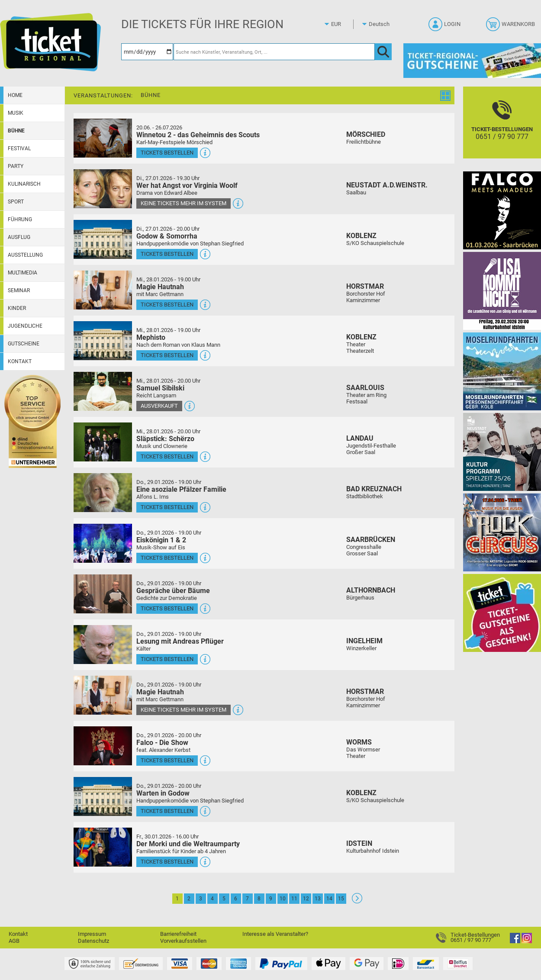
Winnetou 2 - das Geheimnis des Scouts (198, 135)
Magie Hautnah (160, 287)
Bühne (16, 131)
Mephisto (151, 337)
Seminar (19, 290)
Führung (20, 219)
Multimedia (23, 273)
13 (318, 899)
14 (329, 899)
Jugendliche (25, 326)
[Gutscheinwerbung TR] (502, 613)
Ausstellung (25, 255)
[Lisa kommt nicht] (502, 291)
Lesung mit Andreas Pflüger (180, 641)
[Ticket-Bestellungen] (502, 130)
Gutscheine (24, 344)
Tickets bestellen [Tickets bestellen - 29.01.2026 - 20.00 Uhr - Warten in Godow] (167, 811)
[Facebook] (515, 941)
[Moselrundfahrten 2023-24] (502, 371)
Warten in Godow (163, 793)
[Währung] (344, 24)
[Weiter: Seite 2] (357, 901)
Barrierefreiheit (178, 934)
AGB (14, 941)
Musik (16, 113)
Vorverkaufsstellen (183, 941)
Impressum (92, 934)
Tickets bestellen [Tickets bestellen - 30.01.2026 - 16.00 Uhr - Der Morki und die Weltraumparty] (167, 862)
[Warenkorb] (511, 27)
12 (306, 899)
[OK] (383, 52)
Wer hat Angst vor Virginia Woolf (187, 185)
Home (15, 95)
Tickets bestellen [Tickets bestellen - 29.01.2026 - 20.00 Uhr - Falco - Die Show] (167, 760)
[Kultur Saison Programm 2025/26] (502, 452)
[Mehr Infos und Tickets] (103, 138)
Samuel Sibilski (160, 388)
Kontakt (20, 361)
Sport (16, 202)
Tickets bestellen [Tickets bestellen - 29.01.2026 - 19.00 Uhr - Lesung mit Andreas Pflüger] (167, 659)
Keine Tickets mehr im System (184, 203)
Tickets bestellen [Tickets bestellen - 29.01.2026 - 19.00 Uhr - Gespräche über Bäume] (167, 608)
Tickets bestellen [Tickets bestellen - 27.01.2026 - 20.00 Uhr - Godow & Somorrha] (167, 254)
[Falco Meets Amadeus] (502, 210)
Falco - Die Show (162, 743)
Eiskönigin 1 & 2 (161, 540)
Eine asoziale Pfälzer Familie (181, 489)
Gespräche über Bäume (173, 591)
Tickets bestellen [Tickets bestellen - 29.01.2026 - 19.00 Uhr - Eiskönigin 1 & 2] (167, 558)
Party (16, 166)
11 (294, 899)
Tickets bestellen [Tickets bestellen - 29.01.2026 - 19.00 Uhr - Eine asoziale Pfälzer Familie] (167, 507)
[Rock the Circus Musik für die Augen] (502, 532)
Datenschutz (93, 941)
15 (341, 899)
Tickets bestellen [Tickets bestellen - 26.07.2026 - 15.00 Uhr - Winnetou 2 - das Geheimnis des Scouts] (167, 153)
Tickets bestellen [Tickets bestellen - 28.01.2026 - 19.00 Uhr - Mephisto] (167, 355)
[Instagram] (527, 941)
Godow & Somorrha (167, 236)
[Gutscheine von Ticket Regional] (472, 60)
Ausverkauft (159, 406)
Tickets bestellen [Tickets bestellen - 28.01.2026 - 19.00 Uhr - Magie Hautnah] (167, 305)
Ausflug (19, 237)
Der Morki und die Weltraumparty (188, 844)
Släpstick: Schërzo (165, 439)
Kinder (17, 308)
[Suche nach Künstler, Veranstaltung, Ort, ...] (274, 52)
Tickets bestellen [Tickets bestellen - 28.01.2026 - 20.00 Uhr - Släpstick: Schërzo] (167, 456)
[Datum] (147, 52)
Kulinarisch (24, 184)
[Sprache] (382, 24)
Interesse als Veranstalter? (275, 934)
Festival (19, 148)
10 (283, 899)
